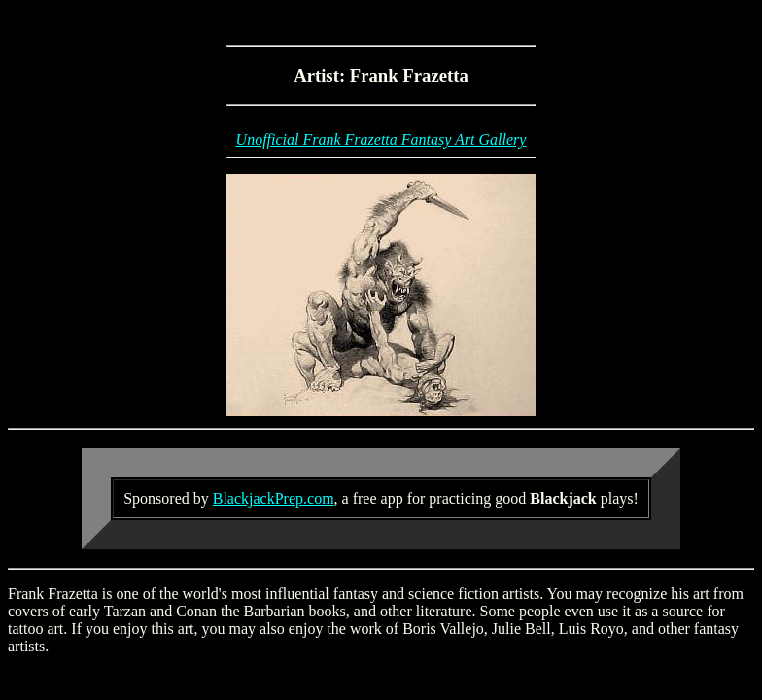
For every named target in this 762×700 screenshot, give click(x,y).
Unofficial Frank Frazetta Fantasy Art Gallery (381, 140)
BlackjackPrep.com (274, 498)
